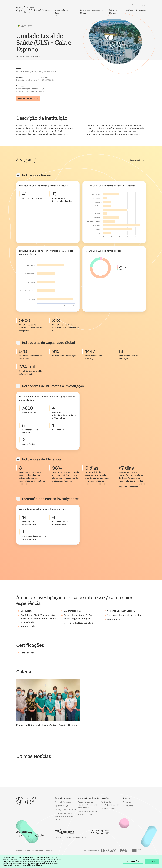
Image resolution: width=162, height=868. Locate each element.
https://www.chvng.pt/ (28, 80)
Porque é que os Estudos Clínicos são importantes (87, 805)
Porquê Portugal (42, 11)
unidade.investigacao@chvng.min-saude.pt (36, 71)
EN (142, 5)
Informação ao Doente (61, 12)
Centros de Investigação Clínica (91, 12)
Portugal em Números (65, 810)
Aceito (152, 861)
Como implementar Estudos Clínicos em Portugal (65, 816)
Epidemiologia (62, 806)
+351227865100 (47, 80)
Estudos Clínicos (113, 12)
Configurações (133, 861)
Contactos (141, 10)
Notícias (129, 10)
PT (145, 5)
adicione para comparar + (28, 56)
